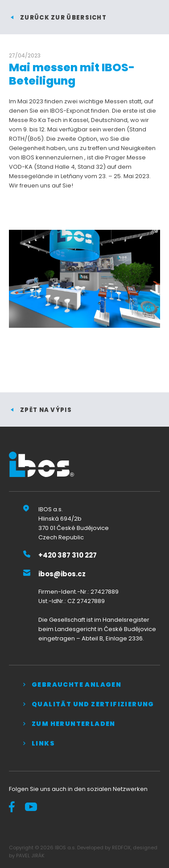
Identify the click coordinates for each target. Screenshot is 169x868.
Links (43, 743)
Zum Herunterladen (74, 724)
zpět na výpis (46, 410)
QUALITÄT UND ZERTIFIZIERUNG (93, 704)
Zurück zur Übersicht (63, 18)
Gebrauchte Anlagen (76, 685)
